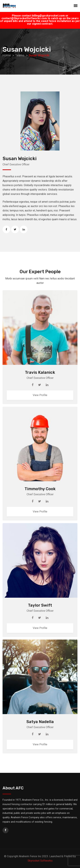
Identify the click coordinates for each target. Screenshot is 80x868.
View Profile (40, 395)
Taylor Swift (40, 605)
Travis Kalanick (40, 372)
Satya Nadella (40, 722)
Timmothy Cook (40, 489)
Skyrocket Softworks (40, 861)
